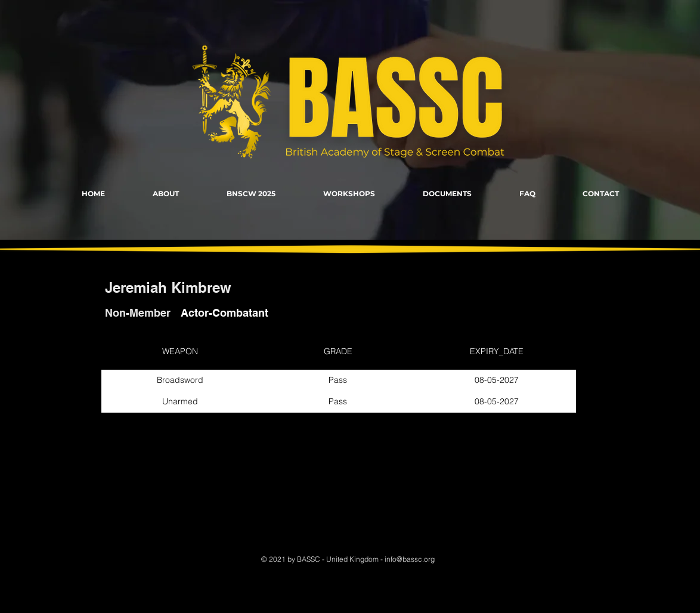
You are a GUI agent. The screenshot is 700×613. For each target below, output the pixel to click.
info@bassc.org (410, 559)
